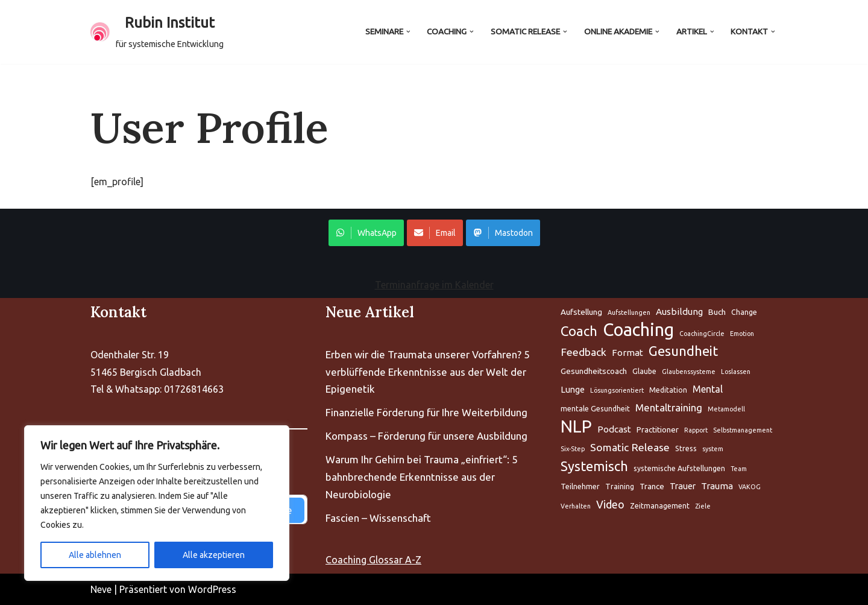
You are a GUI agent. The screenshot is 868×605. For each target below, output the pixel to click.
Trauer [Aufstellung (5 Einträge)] (683, 486)
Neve (101, 589)
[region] (157, 503)
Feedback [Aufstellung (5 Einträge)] (583, 352)
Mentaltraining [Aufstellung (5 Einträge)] (669, 407)
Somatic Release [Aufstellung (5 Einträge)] (630, 447)
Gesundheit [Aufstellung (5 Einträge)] (683, 351)
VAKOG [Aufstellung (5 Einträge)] (750, 487)
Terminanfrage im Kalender (434, 285)
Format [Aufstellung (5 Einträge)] (627, 353)
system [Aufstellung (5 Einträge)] (713, 449)
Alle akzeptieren (214, 555)
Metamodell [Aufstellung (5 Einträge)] (726, 409)
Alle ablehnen (95, 555)
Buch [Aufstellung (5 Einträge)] (717, 312)
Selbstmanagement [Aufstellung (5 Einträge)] (743, 430)
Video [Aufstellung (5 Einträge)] (610, 504)
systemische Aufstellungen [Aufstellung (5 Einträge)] (679, 468)
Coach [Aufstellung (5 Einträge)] (579, 331)
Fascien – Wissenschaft (378, 518)
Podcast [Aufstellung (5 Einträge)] (614, 429)
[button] (408, 32)
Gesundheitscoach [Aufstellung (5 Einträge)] (594, 371)
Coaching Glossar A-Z (373, 560)
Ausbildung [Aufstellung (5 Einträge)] (679, 312)
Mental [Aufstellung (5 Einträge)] (708, 389)
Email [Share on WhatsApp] (435, 233)
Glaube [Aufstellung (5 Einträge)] (644, 371)
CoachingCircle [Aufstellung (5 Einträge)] (702, 334)
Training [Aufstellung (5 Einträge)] (620, 486)
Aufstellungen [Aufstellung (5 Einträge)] (629, 312)
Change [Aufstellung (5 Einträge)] (744, 312)
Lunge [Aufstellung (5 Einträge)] (573, 389)
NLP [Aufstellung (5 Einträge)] (576, 427)
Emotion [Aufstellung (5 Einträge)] (742, 334)
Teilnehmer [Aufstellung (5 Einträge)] (580, 486)
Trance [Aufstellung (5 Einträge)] (652, 486)
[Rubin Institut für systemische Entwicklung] (157, 32)
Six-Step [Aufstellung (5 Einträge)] (573, 449)
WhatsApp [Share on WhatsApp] (366, 233)
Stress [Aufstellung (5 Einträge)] (686, 448)
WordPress (212, 589)
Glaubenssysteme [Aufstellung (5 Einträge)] (689, 372)
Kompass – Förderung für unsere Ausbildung (426, 436)
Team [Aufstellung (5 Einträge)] (739, 469)
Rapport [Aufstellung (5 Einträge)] (696, 430)
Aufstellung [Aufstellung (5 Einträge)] (581, 312)
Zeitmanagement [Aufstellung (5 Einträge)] (660, 506)
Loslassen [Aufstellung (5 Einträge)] (736, 372)
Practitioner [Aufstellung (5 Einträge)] (658, 429)
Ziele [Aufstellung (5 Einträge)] (703, 506)
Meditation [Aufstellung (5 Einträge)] (668, 390)
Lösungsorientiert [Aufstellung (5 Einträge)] (617, 390)
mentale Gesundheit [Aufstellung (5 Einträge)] (595, 409)
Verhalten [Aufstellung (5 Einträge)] (576, 506)
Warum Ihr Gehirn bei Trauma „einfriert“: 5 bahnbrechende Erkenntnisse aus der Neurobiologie (422, 477)
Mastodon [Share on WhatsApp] (503, 233)
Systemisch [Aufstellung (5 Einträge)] (594, 466)
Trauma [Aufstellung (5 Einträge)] (717, 486)
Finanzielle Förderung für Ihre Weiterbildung (426, 412)
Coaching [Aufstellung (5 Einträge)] (638, 330)
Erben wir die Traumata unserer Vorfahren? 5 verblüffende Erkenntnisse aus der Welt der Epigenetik (428, 372)
